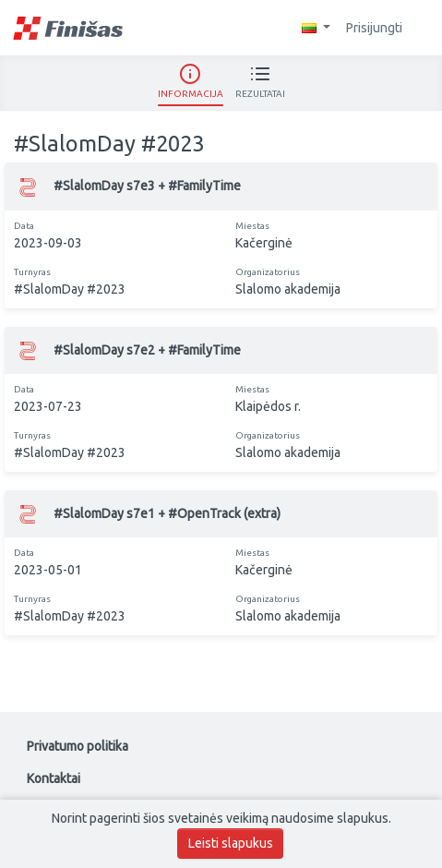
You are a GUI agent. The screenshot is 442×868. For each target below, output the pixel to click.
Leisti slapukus (231, 843)
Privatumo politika (78, 746)
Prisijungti (383, 28)
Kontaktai (54, 778)
